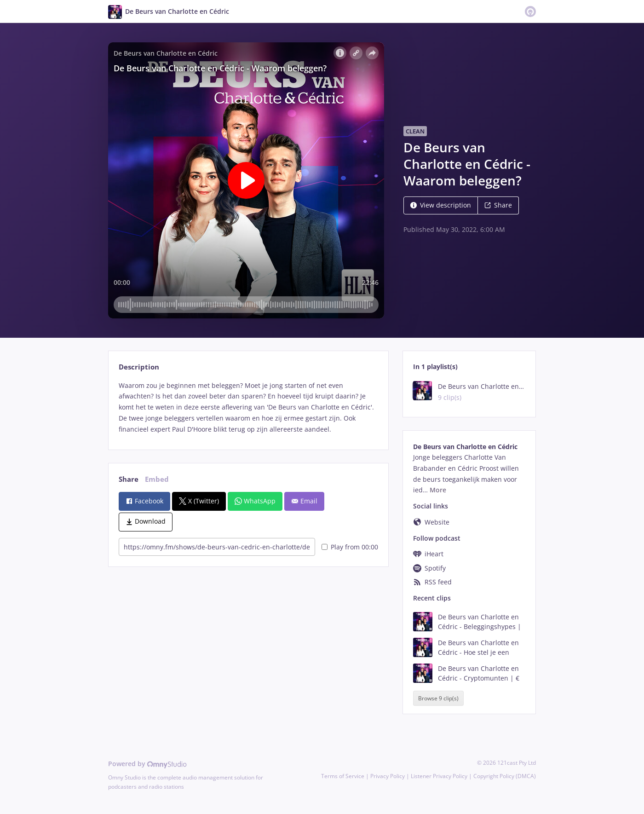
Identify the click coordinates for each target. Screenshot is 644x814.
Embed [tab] (157, 479)
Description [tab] (139, 367)
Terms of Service (343, 776)
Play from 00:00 (350, 547)
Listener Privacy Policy (439, 776)
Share (498, 205)
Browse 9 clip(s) (438, 698)
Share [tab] (129, 479)
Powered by (147, 764)
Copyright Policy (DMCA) (505, 776)
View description (441, 205)
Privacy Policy (388, 776)
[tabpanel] (248, 407)
